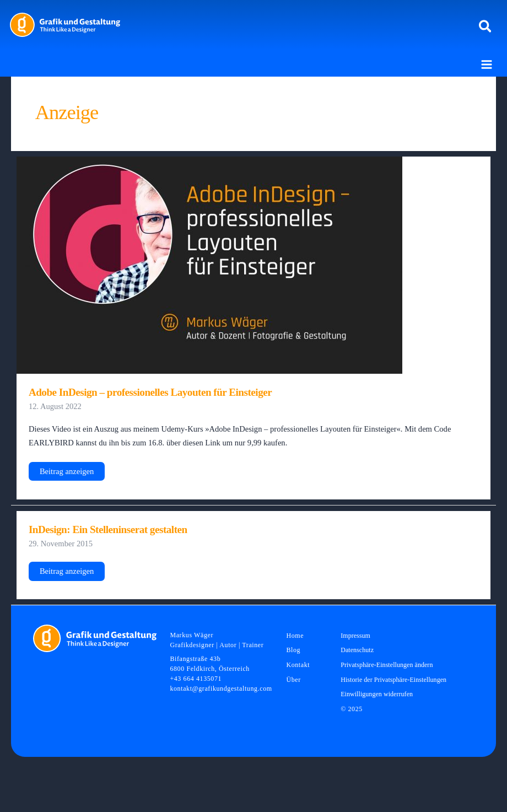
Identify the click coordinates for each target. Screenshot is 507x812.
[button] (486, 27)
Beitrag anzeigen (66, 474)
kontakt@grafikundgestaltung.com (221, 689)
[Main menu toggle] (487, 64)
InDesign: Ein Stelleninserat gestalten (108, 529)
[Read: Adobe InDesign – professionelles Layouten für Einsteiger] (209, 265)
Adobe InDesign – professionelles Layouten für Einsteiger (150, 392)
